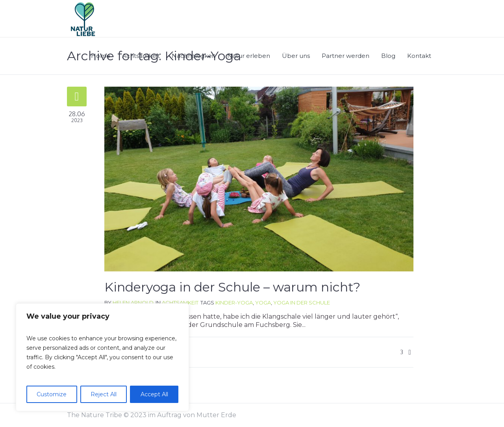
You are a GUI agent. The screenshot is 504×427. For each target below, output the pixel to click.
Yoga (263, 303)
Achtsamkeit (180, 303)
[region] (102, 357)
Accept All (154, 394)
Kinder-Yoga (234, 303)
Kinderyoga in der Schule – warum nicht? (232, 287)
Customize (52, 394)
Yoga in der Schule (302, 303)
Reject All (104, 394)
